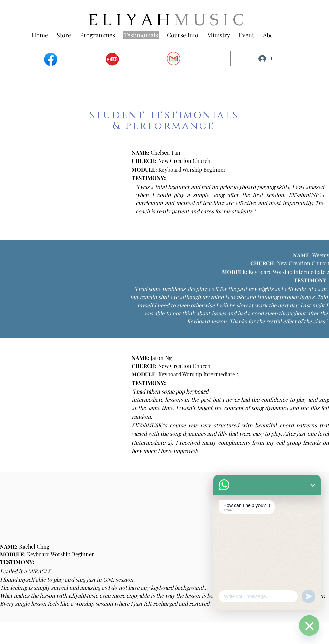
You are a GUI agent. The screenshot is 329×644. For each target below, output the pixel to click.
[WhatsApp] (309, 626)
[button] (98, 35)
